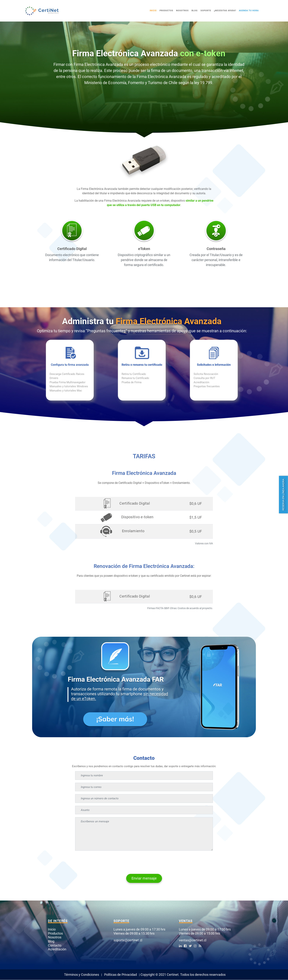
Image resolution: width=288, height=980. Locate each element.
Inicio (153, 11)
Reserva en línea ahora (283, 495)
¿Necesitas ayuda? (225, 11)
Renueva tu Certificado (135, 378)
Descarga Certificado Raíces (67, 374)
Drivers (54, 378)
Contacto (55, 945)
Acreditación (201, 382)
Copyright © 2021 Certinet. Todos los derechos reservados (183, 975)
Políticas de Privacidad (120, 975)
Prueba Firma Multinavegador (67, 382)
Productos (166, 11)
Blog (195, 11)
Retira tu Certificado (134, 374)
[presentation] (103, 861)
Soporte (206, 11)
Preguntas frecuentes (207, 387)
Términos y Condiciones (82, 975)
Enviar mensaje (144, 878)
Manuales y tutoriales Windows (69, 387)
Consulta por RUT (204, 378)
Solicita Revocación (206, 374)
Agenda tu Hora (249, 11)
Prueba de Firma (132, 382)
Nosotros (182, 11)
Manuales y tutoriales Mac (66, 391)
